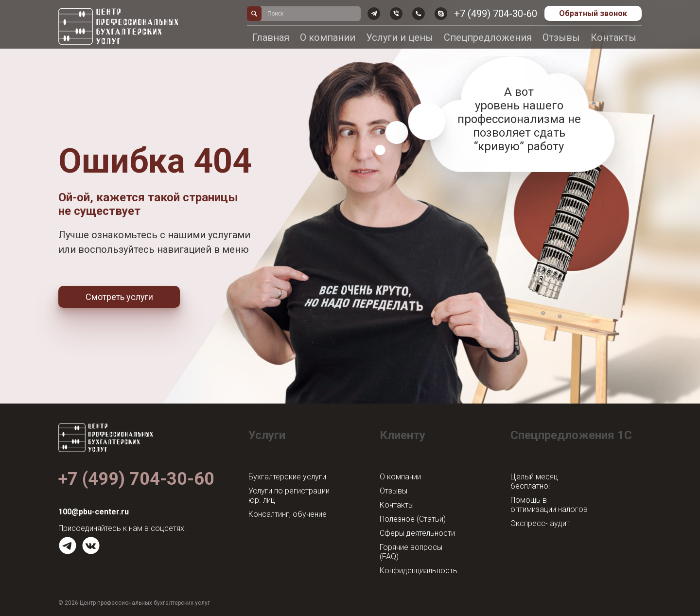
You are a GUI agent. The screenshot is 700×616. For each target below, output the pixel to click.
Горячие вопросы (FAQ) (411, 552)
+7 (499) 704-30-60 (496, 14)
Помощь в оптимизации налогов (549, 505)
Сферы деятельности (417, 533)
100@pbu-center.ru (94, 512)
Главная (271, 37)
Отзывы (561, 37)
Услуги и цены (400, 37)
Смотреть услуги (119, 297)
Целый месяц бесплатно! (534, 481)
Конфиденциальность (419, 571)
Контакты (613, 37)
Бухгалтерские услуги (287, 477)
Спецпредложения (488, 37)
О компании (328, 37)
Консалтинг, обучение (288, 514)
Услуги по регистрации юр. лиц (289, 495)
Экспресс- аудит (540, 523)
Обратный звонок (593, 13)
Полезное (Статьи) (413, 519)
